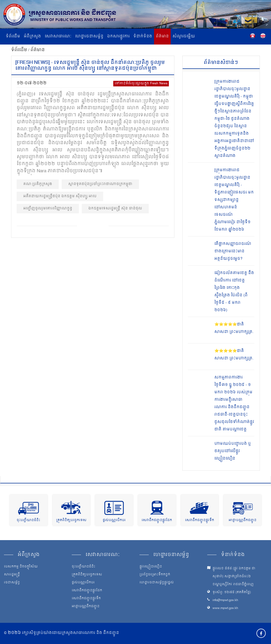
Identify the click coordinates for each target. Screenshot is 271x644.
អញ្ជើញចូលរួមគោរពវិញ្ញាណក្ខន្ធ (48, 208)
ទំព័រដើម (13, 36)
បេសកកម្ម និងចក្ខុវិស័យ (21, 567)
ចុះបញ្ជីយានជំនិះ (28, 520)
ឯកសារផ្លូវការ (118, 36)
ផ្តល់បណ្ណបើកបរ (114, 520)
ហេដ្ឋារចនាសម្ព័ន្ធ (89, 36)
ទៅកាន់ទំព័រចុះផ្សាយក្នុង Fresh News (141, 84)
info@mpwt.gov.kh (225, 600)
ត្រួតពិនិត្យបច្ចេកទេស (71, 520)
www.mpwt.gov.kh (225, 608)
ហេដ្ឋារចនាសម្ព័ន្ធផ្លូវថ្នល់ (157, 583)
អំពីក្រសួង (32, 36)
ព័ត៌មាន (162, 36)
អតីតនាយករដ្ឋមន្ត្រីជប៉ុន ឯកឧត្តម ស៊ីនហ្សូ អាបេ (60, 196)
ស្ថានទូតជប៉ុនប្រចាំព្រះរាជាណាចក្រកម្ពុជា (100, 184)
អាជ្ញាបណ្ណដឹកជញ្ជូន (243, 520)
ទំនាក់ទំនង (143, 36)
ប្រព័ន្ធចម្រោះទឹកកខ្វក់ (155, 575)
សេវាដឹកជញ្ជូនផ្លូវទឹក (200, 520)
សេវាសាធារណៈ (58, 36)
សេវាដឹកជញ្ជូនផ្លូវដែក (157, 520)
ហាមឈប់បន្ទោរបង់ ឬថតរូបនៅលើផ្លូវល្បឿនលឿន (233, 451)
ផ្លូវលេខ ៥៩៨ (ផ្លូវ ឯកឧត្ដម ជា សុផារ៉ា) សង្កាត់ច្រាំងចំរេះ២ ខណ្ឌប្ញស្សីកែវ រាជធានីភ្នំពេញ (234, 577)
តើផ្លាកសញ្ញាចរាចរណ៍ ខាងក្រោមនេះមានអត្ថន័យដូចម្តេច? (233, 251)
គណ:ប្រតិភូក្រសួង (38, 184)
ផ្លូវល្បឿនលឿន (151, 567)
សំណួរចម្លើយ (184, 36)
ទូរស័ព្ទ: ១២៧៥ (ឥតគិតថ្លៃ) (232, 592)
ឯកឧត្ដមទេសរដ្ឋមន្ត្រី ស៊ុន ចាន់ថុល (115, 208)
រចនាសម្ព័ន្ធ (12, 583)
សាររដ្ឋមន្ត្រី (12, 575)
